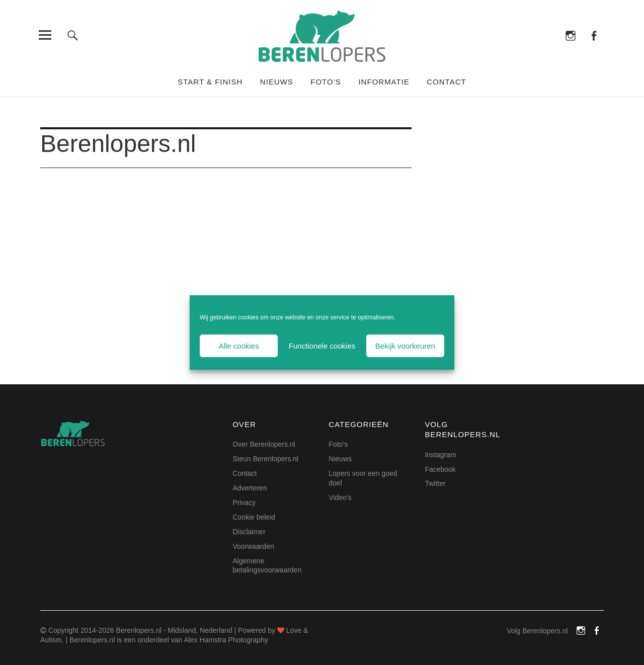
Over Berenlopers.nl (264, 444)
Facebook (593, 35)
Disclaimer (249, 532)
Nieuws (277, 82)
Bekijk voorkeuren (405, 346)
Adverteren (250, 488)
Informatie (384, 82)
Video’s (340, 497)
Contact (446, 82)
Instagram (571, 35)
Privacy (244, 503)
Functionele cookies (322, 346)
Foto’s (326, 82)
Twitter (435, 483)
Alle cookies (239, 346)
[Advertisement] (226, 261)
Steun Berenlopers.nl (265, 459)
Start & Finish (210, 82)
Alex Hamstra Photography (226, 640)
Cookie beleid (254, 517)
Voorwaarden (253, 546)
